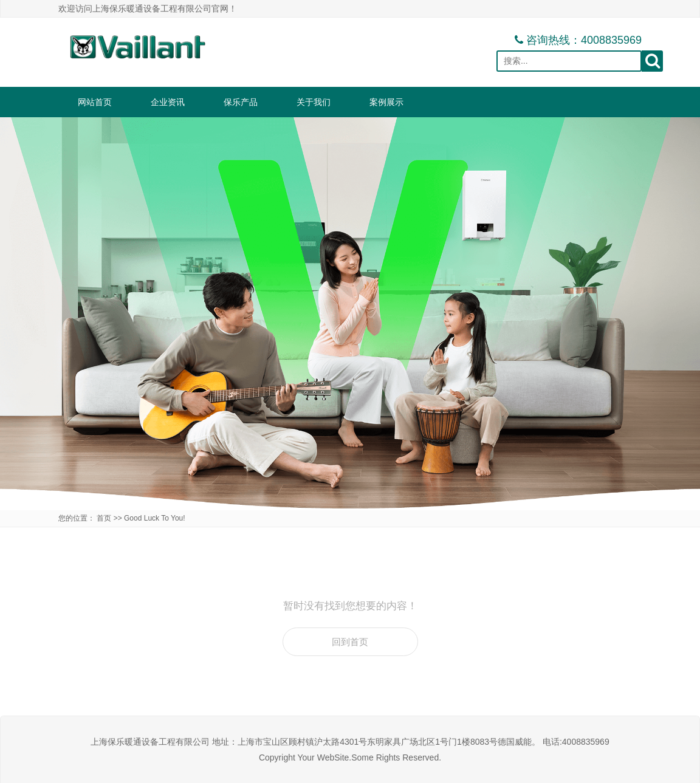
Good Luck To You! (155, 518)
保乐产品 (241, 102)
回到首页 (350, 642)
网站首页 (95, 102)
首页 (104, 518)
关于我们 (314, 102)
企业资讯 (168, 102)
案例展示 (386, 102)
